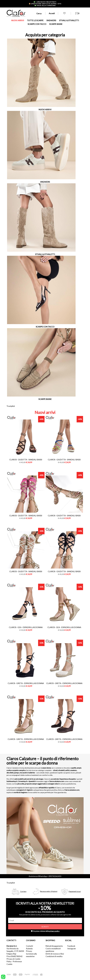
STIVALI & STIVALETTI (69, 20)
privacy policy (54, 931)
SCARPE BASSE (56, 24)
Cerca (39, 13)
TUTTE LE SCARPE (35, 20)
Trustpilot (11, 406)
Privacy (29, 951)
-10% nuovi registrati (45, 2)
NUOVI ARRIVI (18, 20)
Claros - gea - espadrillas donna (26, 627)
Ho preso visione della (46, 931)
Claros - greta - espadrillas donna (26, 683)
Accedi (52, 13)
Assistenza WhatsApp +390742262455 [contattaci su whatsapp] (45, 876)
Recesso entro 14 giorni (49, 891)
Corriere (23, 891)
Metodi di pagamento (54, 946)
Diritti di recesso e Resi (55, 954)
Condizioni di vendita (54, 956)
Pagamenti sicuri (75, 891)
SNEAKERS (51, 20)
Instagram (72, 949)
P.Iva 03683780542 (15, 956)
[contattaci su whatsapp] (3, 977)
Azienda (29, 949)
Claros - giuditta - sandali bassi (26, 460)
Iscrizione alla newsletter (31, 955)
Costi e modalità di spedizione (53, 950)
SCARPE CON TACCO (37, 24)
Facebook (71, 946)
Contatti (29, 946)
